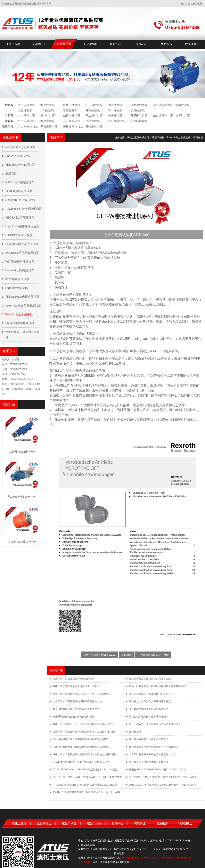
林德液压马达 (94, 126)
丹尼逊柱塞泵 (139, 105)
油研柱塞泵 (115, 105)
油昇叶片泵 (183, 116)
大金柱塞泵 (25, 110)
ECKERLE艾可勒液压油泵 (22, 253)
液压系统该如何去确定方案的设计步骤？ (75, 717)
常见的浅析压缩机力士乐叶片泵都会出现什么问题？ (81, 762)
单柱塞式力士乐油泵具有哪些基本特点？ (151, 701)
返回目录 (127, 655)
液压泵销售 (64, 44)
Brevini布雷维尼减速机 (20, 323)
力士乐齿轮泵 (26, 121)
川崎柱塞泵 (48, 110)
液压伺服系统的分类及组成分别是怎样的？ (152, 694)
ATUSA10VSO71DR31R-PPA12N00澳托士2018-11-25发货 (85, 785)
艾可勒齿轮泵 (116, 121)
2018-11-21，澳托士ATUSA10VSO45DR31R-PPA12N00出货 (162, 785)
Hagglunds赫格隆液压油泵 (22, 226)
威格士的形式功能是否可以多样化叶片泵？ (76, 686)
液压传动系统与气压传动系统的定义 (149, 739)
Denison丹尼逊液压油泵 (21, 200)
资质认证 (141, 44)
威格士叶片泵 (72, 116)
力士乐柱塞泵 (26, 105)
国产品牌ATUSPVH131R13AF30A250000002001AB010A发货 (163, 777)
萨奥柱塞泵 (138, 110)
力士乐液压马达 (28, 126)
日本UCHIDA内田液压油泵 (22, 297)
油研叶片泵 (115, 116)
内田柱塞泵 (115, 110)
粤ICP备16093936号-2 (175, 849)
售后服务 (167, 44)
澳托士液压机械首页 (138, 138)
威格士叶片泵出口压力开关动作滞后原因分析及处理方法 (83, 724)
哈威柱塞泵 (70, 110)
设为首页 (185, 4)
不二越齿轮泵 (72, 121)
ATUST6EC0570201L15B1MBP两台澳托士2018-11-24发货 (85, 770)
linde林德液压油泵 (17, 288)
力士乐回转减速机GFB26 (23, 452)
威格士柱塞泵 (72, 105)
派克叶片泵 (48, 116)
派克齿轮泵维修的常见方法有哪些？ (149, 717)
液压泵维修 (90, 44)
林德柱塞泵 (93, 110)
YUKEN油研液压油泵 (19, 191)
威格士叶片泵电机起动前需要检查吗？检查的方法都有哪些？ (86, 754)
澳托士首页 (13, 44)
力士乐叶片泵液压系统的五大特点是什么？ (152, 754)
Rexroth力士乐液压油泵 (20, 147)
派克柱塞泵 (48, 105)
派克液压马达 (49, 126)
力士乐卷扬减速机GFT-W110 (100, 655)
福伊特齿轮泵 (139, 121)
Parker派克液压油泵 (18, 156)
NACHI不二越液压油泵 (20, 182)
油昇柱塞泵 (183, 105)
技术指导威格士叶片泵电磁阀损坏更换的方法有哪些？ (82, 747)
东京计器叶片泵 (163, 116)
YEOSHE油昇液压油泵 (20, 218)
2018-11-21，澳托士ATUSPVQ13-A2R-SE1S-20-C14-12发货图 (87, 777)
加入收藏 (197, 4)
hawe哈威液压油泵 (17, 279)
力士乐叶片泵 (26, 116)
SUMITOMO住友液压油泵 (22, 244)
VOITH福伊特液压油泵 (20, 262)
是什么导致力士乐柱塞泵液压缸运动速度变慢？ (155, 724)
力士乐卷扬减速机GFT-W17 (23, 497)
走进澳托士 (39, 44)
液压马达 (11, 174)
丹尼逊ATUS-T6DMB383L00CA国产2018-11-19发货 (157, 770)
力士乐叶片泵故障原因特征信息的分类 (74, 679)
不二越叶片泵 (94, 116)
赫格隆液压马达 (73, 126)
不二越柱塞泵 (94, 105)
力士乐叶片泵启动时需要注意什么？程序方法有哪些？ (82, 694)
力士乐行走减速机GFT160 (23, 542)
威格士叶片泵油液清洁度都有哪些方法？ (151, 679)
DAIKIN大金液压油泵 (19, 235)
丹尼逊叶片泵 (139, 116)
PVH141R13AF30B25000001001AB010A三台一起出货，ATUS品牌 (90, 792)
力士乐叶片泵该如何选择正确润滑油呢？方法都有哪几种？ (85, 732)
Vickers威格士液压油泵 (20, 165)
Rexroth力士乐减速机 (19, 314)
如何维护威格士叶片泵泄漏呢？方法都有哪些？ (155, 747)
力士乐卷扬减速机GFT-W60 (153, 655)
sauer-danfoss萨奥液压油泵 (23, 305)
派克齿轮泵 (48, 121)
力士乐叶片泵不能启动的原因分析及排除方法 (77, 701)
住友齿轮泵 (93, 121)
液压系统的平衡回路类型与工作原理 (149, 762)
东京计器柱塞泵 (163, 105)
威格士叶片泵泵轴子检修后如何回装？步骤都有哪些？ (158, 686)
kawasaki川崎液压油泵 (20, 270)
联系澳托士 (192, 44)
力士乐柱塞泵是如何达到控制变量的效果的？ (77, 709)
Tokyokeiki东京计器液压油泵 (23, 209)
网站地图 (119, 853)
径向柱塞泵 (135, 732)
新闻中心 (115, 44)
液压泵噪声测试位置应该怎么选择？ (149, 709)
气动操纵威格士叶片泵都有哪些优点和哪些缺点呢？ (81, 739)
